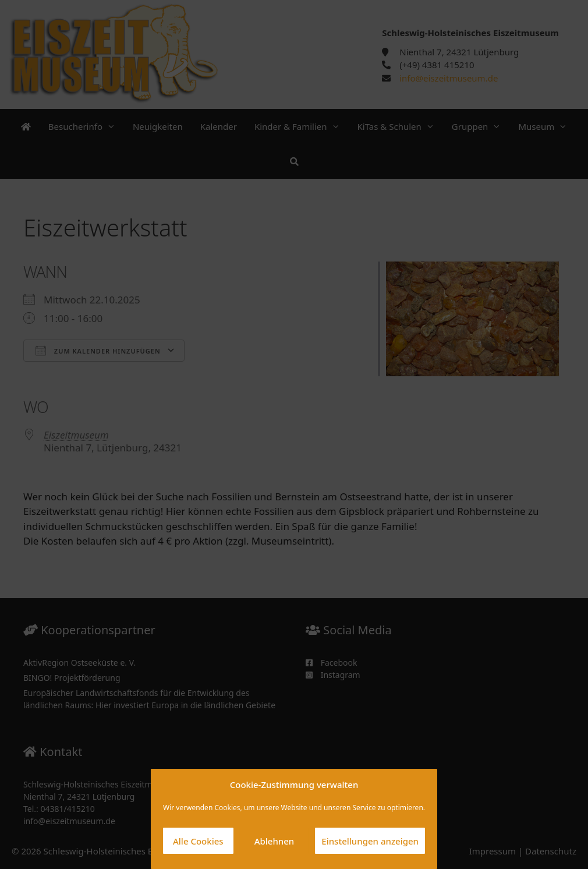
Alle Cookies (198, 841)
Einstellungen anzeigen (370, 841)
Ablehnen (274, 841)
